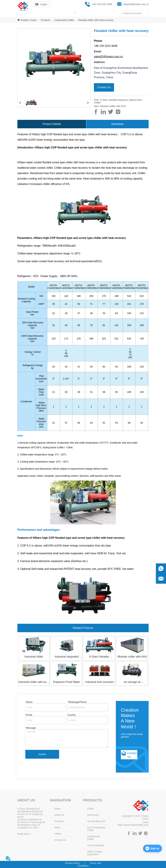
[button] (75, 13)
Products (45, 20)
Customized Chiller (64, 20)
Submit (42, 754)
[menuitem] (75, 13)
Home (33, 20)
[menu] (75, 13)
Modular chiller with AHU (113, 106)
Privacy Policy (72, 863)
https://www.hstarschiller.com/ (133, 825)
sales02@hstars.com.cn (108, 57)
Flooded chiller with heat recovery (95, 20)
